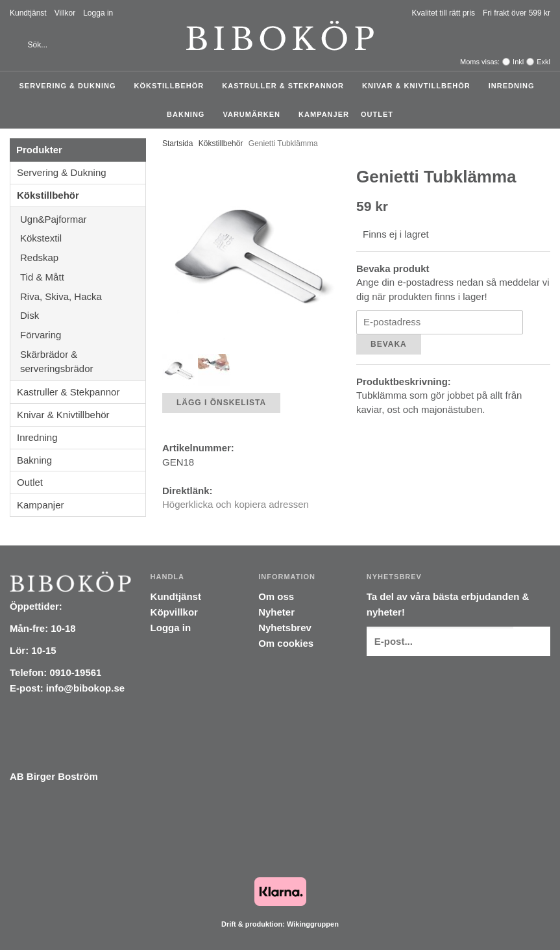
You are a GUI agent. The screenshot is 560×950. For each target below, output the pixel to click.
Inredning (515, 86)
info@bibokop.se (85, 688)
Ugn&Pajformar (83, 219)
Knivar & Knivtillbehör (420, 86)
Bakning (189, 114)
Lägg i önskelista (221, 403)
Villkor (65, 13)
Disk (83, 315)
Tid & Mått (83, 277)
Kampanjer (324, 114)
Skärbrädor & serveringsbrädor (83, 361)
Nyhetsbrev (285, 628)
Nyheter (276, 612)
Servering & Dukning (70, 86)
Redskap (83, 257)
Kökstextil (83, 238)
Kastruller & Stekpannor (286, 86)
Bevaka (389, 344)
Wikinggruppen (313, 924)
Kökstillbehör (172, 86)
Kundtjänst (28, 13)
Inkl (518, 62)
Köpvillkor (174, 612)
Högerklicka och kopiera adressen (236, 504)
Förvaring (83, 335)
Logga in (98, 13)
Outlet (377, 114)
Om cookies (286, 643)
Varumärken (255, 114)
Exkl (543, 62)
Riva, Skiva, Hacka (83, 296)
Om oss (276, 596)
